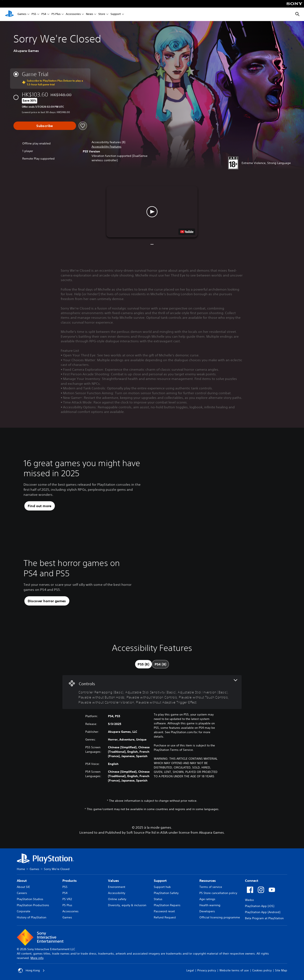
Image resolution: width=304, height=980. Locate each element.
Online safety (117, 899)
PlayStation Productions (33, 905)
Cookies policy (262, 970)
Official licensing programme (220, 917)
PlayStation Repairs (167, 905)
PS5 (34, 14)
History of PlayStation (32, 917)
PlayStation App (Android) (263, 912)
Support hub (162, 887)
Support (116, 14)
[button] (107, 147)
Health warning (210, 905)
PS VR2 (67, 899)
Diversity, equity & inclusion (127, 905)
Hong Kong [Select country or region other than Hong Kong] (32, 971)
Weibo (249, 900)
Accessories (73, 14)
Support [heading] (160, 881)
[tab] (143, 664)
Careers (22, 893)
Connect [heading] (252, 881)
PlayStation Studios (30, 899)
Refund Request (165, 917)
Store (102, 14)
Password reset (164, 911)
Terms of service (211, 887)
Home (21, 869)
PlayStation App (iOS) (260, 906)
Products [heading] (70, 881)
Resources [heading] (208, 881)
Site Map (281, 970)
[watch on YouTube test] (187, 232)
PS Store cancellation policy (218, 893)
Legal (190, 970)
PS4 (44, 14)
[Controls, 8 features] (152, 692)
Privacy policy (207, 970)
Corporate (24, 911)
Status (158, 899)
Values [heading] (113, 881)
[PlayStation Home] (9, 14)
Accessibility (117, 893)
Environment (117, 887)
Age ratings (207, 899)
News (89, 14)
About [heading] (22, 881)
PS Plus (56, 14)
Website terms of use (234, 970)
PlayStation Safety (166, 893)
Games (22, 14)
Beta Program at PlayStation (264, 918)
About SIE (23, 887)
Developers (207, 911)
